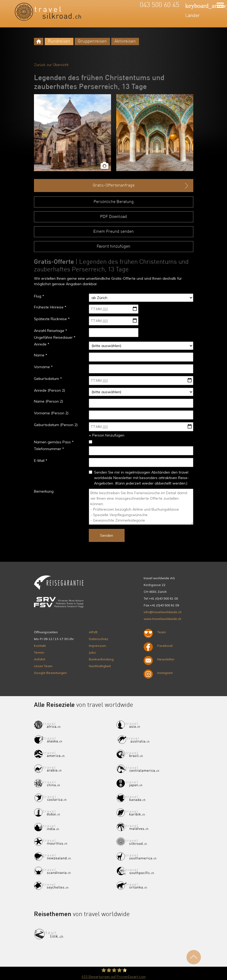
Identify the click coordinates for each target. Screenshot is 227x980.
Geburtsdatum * (48, 379)
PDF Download (114, 217)
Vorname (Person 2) (51, 413)
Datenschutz (98, 639)
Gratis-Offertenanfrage (141, 186)
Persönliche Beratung (114, 202)
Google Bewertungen (50, 673)
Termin (39, 652)
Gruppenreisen (92, 41)
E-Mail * (41, 461)
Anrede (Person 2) (50, 390)
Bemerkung (44, 491)
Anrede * (42, 344)
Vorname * (43, 367)
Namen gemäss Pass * (54, 442)
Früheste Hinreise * (50, 307)
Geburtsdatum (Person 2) (56, 425)
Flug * (39, 296)
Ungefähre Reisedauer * (55, 337)
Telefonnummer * (49, 449)
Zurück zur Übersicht (51, 65)
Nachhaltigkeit (100, 666)
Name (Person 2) (48, 401)
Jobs (92, 652)
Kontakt (40, 646)
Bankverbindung (101, 659)
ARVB (93, 632)
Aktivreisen (125, 41)
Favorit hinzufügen (114, 247)
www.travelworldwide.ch (162, 619)
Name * (41, 355)
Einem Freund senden (114, 232)
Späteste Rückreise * (52, 319)
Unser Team (43, 666)
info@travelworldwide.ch (163, 612)
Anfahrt (40, 659)
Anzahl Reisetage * (51, 331)
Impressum (97, 646)
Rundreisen (59, 41)
